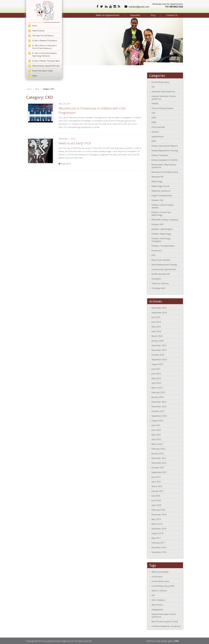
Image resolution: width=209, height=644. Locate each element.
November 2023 (159, 350)
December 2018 (159, 528)
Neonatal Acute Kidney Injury (165, 172)
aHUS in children (159, 590)
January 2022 (158, 453)
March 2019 (157, 524)
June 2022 (156, 430)
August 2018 (157, 533)
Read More (65, 163)
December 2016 (159, 547)
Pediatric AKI (157, 200)
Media (35, 76)
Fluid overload (158, 127)
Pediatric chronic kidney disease (163, 206)
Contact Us (169, 15)
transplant (156, 278)
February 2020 (158, 510)
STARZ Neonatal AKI (161, 274)
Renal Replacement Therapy (164, 264)
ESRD (154, 122)
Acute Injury (157, 576)
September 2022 (159, 416)
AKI (153, 86)
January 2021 (158, 491)
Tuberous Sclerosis (160, 283)
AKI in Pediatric (158, 600)
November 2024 (159, 308)
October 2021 (158, 467)
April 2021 (156, 481)
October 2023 (158, 354)
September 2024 (159, 312)
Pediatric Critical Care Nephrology (161, 213)
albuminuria (157, 604)
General (155, 131)
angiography (157, 609)
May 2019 (156, 519)
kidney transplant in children (165, 160)
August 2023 (157, 364)
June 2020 (156, 500)
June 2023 (156, 373)
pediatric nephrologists (162, 229)
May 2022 (156, 434)
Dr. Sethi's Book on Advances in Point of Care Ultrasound (44, 47)
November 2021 (159, 463)
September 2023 (159, 359)
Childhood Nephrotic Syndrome (166, 626)
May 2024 (156, 326)
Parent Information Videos (42, 71)
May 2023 (156, 378)
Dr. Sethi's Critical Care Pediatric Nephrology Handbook (45, 54)
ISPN (154, 141)
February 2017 (158, 542)
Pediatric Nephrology (161, 233)
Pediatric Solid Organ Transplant (161, 239)
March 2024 (157, 336)
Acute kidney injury (160, 581)
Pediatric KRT (158, 224)
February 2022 (158, 448)
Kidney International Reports (165, 145)
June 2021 (156, 477)
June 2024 (156, 322)
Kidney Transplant (160, 155)
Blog (143, 15)
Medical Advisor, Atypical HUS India (46, 66)
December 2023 (159, 345)
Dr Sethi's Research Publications (45, 41)
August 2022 (157, 420)
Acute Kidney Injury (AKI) (163, 586)
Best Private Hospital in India (165, 621)
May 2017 (156, 538)
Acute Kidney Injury (160, 82)
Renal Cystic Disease (161, 260)
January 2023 (158, 397)
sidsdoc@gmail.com (139, 7)
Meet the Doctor (38, 31)
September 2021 (159, 472)
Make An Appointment (85, 15)
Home (35, 26)
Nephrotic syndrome (161, 190)
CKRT (154, 117)
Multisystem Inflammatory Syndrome (164, 166)
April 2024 (156, 331)
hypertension (158, 136)
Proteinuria (157, 250)
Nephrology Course (160, 186)
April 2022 (156, 439)
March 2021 (157, 486)
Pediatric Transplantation (163, 245)
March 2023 (157, 387)
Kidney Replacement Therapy (165, 150)
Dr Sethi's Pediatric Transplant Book (46, 61)
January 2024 (158, 340)
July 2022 (156, 425)
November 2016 (159, 552)
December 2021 (159, 458)
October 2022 (158, 411)
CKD (153, 113)
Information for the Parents (43, 36)
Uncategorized (158, 288)
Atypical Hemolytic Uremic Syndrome (164, 97)
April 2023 (156, 383)
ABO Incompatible (160, 572)
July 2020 (156, 495)
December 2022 (159, 401)
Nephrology (157, 181)
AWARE (155, 103)
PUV (153, 255)
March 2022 (157, 444)
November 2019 (159, 514)
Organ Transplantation (162, 195)
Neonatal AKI (157, 176)
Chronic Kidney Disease (162, 108)
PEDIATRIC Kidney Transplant (165, 219)
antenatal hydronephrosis (163, 91)
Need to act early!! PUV (75, 143)
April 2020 (156, 505)
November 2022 (159, 406)
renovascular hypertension (164, 269)
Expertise (119, 15)
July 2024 (156, 317)
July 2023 (156, 369)
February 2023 (158, 392)
